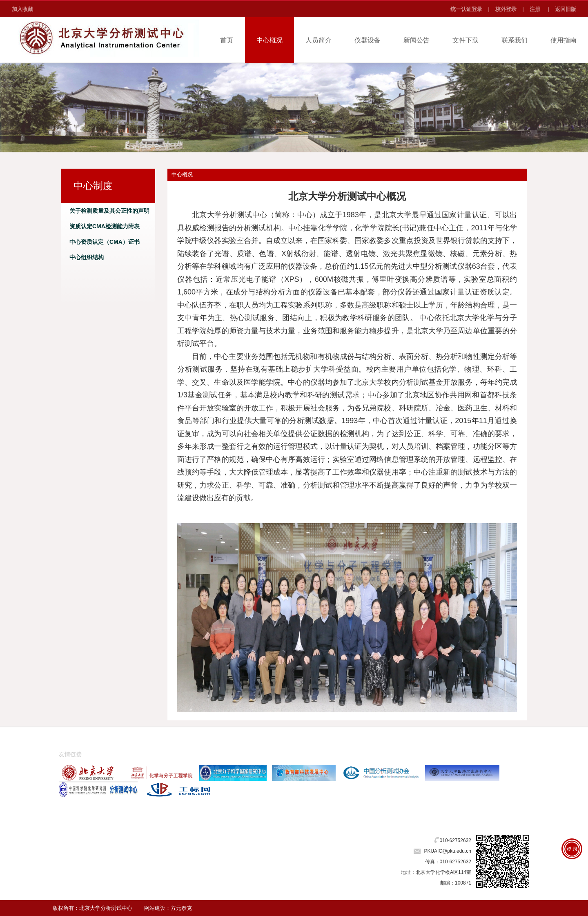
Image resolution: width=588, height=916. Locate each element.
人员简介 (318, 40)
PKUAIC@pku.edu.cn (448, 851)
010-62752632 (455, 840)
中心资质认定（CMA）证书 (105, 242)
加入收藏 (22, 9)
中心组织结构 (87, 257)
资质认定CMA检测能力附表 (105, 226)
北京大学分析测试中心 (106, 908)
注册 (535, 9)
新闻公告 (416, 40)
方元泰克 (181, 908)
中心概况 (269, 40)
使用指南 (563, 40)
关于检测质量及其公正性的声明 (109, 211)
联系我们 (514, 40)
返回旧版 (566, 9)
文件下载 (465, 40)
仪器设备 (367, 40)
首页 (227, 40)
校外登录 (506, 9)
